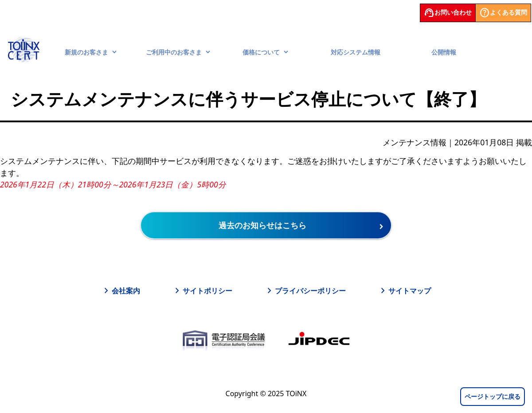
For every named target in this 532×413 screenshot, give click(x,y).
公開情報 (444, 52)
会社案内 (121, 291)
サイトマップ (404, 291)
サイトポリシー (202, 291)
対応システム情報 (356, 52)
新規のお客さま (91, 52)
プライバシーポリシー (305, 291)
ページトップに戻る (493, 396)
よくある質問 (503, 13)
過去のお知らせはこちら (262, 225)
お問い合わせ (448, 13)
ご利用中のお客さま (178, 52)
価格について (266, 52)
